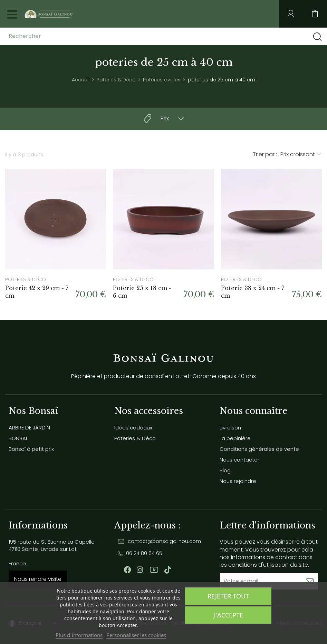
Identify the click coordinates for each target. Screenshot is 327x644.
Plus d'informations (79, 635)
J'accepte (228, 615)
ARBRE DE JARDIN (29, 428)
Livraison (230, 428)
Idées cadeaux (133, 428)
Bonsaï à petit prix (31, 449)
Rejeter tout (228, 596)
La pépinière (235, 438)
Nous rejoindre (238, 481)
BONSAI (18, 438)
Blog (225, 470)
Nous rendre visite (38, 579)
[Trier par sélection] (301, 155)
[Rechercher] (63, 36)
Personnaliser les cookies (136, 635)
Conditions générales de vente (259, 449)
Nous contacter (239, 460)
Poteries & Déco (135, 438)
